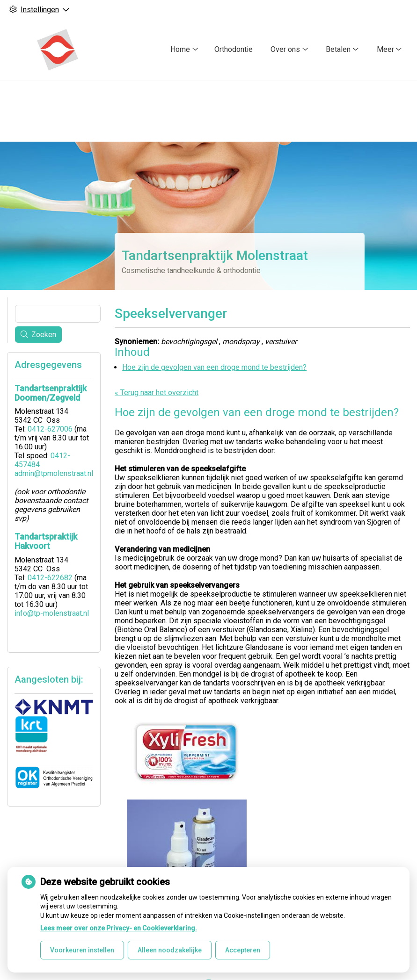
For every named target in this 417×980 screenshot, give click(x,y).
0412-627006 (50, 429)
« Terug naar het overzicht (157, 393)
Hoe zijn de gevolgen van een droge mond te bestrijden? (214, 367)
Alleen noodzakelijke (170, 950)
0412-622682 (50, 578)
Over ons (285, 49)
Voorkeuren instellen (82, 950)
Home (180, 49)
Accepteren (243, 950)
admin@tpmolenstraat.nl (54, 473)
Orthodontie (234, 49)
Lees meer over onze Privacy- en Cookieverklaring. (119, 928)
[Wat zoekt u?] (58, 314)
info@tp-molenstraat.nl (52, 613)
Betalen (338, 49)
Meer (385, 49)
